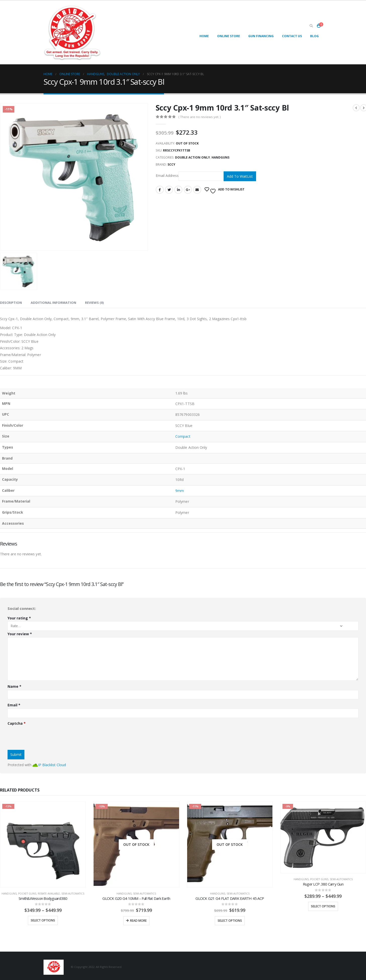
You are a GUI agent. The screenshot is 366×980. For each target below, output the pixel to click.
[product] (43, 844)
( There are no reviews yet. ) (199, 117)
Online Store (229, 36)
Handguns (220, 157)
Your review (20, 634)
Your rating (19, 618)
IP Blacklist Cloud (52, 765)
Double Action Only (193, 157)
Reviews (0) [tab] (94, 303)
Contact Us (292, 36)
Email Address (190, 176)
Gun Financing (261, 36)
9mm (180, 491)
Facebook (160, 190)
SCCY (171, 164)
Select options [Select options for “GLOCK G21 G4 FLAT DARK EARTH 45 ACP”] (230, 921)
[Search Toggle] (311, 26)
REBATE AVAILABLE (49, 894)
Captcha (17, 723)
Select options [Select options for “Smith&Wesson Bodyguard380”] (43, 920)
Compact (183, 436)
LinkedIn (178, 190)
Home (204, 36)
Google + (188, 190)
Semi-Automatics (73, 894)
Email (197, 190)
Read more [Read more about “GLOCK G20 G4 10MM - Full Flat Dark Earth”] (138, 921)
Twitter (169, 190)
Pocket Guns (27, 894)
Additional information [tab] (53, 303)
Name (14, 686)
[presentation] (46, 736)
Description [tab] (11, 303)
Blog (314, 36)
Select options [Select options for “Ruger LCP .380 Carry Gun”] (323, 906)
